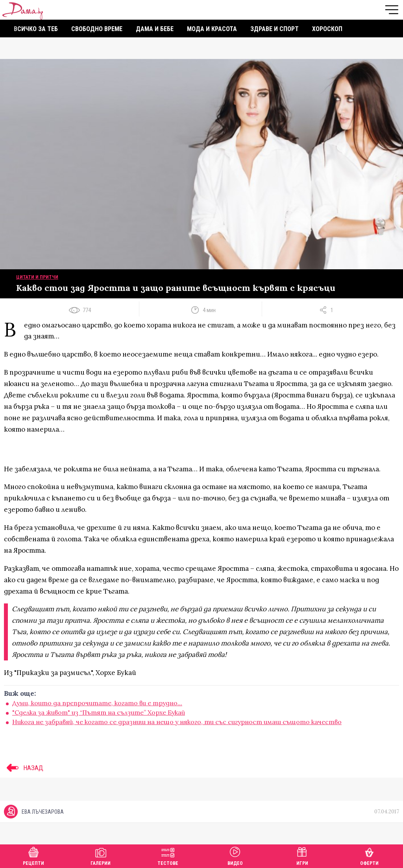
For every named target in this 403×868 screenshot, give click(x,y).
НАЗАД (24, 768)
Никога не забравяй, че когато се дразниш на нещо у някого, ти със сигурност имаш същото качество (177, 722)
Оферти (369, 855)
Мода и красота (212, 29)
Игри (302, 855)
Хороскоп (327, 29)
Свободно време (97, 29)
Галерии (101, 855)
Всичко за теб (36, 29)
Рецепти (33, 855)
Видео (235, 855)
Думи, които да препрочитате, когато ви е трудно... (97, 703)
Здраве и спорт (275, 29)
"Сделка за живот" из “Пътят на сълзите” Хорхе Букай (99, 712)
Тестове (168, 855)
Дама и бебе (155, 29)
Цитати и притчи (37, 277)
